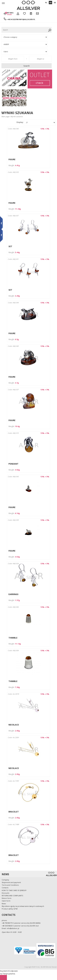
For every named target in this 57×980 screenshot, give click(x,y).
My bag (10, 13)
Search (27, 66)
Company (5, 880)
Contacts (5, 888)
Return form (7, 898)
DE (55, 3)
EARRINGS (13, 594)
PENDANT (13, 464)
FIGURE (12, 159)
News (4, 904)
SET (10, 246)
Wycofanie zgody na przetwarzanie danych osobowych (23, 906)
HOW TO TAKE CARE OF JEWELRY (14, 890)
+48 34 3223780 (13, 19)
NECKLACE (14, 725)
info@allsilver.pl (27, 19)
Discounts (5, 893)
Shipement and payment (11, 882)
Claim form (6, 901)
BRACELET (14, 812)
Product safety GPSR (10, 909)
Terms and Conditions (10, 885)
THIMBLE (13, 638)
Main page (5, 116)
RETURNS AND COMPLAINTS (12, 896)
